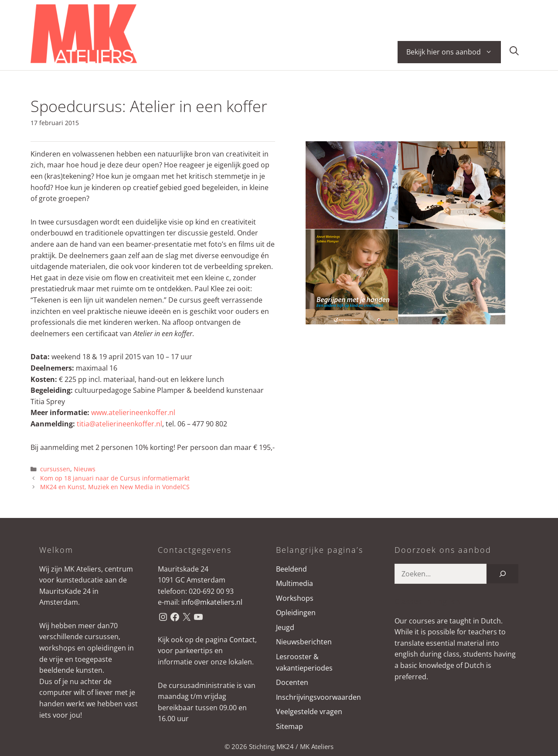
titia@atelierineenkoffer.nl (119, 424)
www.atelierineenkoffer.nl (133, 412)
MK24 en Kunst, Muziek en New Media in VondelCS (115, 487)
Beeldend (291, 569)
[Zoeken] (503, 574)
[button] (514, 52)
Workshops (295, 598)
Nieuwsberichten (304, 642)
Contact (242, 640)
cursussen (55, 469)
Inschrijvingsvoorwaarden (318, 697)
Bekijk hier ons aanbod (454, 52)
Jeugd (285, 627)
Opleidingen (296, 613)
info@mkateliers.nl (212, 602)
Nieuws (85, 469)
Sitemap (289, 726)
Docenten (292, 682)
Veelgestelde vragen (309, 712)
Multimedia (294, 583)
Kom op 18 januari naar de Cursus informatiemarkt (115, 478)
